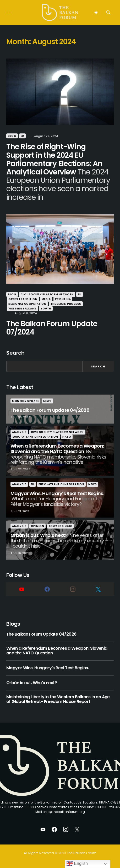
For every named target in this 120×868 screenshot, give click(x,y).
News (47, 401)
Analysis (19, 432)
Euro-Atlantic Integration (35, 437)
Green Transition (23, 299)
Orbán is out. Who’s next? (32, 683)
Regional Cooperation (27, 304)
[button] (8, 13)
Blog (12, 136)
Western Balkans (22, 309)
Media (46, 299)
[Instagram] (73, 589)
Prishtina (63, 299)
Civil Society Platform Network (47, 294)
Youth (46, 309)
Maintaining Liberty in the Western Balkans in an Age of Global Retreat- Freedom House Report (58, 699)
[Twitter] (99, 589)
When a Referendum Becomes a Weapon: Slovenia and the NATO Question (57, 651)
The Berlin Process (66, 304)
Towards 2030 (60, 526)
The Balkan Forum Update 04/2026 (41, 634)
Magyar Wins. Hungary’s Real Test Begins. (48, 668)
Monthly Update (25, 401)
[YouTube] (22, 589)
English (77, 864)
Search (15, 353)
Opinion (38, 526)
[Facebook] (47, 589)
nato (67, 437)
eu (22, 136)
